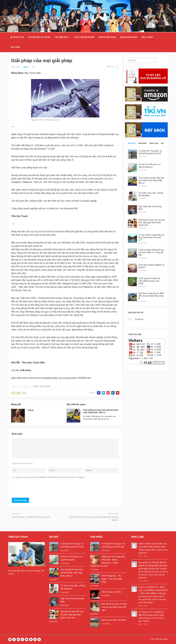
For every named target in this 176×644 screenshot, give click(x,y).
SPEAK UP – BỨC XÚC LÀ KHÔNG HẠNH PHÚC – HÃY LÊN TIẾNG (153, 590)
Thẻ (162, 143)
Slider (24, 393)
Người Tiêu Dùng (107, 37)
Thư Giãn (15, 47)
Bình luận (154, 143)
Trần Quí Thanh (162, 639)
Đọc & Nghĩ (147, 37)
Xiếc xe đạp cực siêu (111, 592)
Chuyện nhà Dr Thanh (39, 37)
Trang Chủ (17, 37)
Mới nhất (132, 143)
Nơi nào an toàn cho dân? (114, 620)
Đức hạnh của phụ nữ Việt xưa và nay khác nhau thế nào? (114, 607)
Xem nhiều (143, 143)
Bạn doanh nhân (129, 37)
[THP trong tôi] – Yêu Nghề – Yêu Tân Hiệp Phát (112, 579)
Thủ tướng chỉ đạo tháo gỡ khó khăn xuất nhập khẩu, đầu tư (101, 411)
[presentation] (33, 489)
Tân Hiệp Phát (62, 37)
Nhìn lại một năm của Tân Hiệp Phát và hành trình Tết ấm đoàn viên (152, 547)
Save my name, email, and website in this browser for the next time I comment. (50, 477)
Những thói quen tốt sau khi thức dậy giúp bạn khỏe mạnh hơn (72, 615)
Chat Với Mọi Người (84, 37)
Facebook (139, 319)
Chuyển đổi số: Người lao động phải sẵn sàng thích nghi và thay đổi (153, 565)
